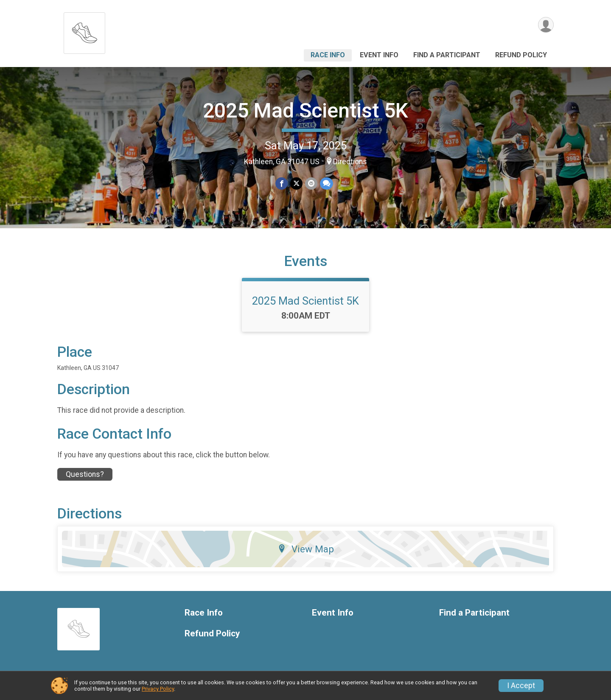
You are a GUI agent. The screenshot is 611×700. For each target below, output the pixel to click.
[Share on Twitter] (296, 183)
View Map (306, 549)
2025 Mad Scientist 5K (305, 111)
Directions (350, 162)
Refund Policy (521, 55)
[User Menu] (546, 25)
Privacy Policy (158, 689)
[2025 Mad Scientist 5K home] (84, 31)
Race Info (328, 55)
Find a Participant (447, 55)
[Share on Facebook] (282, 183)
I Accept (521, 686)
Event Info (379, 55)
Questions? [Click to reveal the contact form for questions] (85, 474)
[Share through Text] (327, 183)
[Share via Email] (311, 183)
